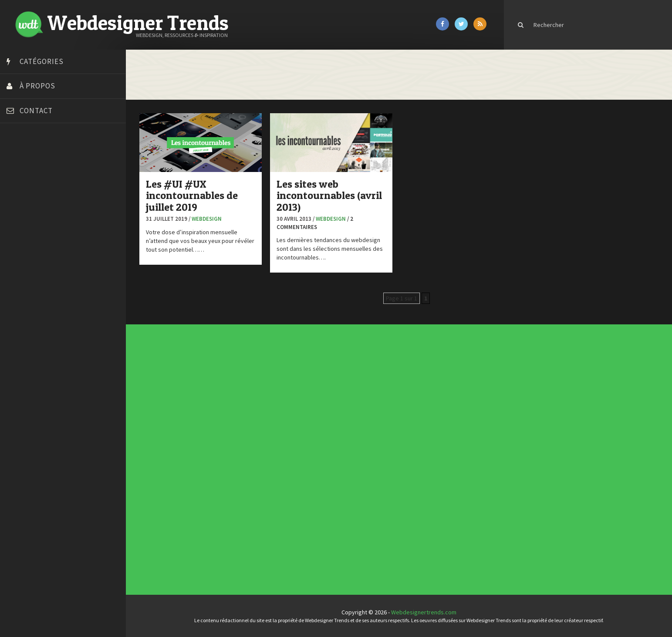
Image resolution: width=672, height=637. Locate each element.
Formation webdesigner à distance (54, 258)
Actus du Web (281, 445)
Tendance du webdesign (410, 395)
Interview (280, 457)
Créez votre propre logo (41, 215)
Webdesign (211, 218)
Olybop (18, 280)
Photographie (281, 460)
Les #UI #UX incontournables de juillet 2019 (197, 195)
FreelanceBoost (30, 269)
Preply (17, 291)
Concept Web (281, 446)
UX (279, 467)
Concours (280, 448)
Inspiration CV (408, 400)
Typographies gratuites (409, 397)
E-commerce (280, 453)
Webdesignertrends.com (426, 612)
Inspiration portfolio (409, 399)
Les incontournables (409, 394)
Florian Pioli (24, 247)
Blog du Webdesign (34, 171)
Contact (36, 111)
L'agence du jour (281, 458)
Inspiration (280, 455)
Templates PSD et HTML (409, 402)
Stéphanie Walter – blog (40, 302)
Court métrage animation (41, 193)
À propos (37, 86)
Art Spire (20, 160)
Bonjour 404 (24, 182)
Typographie (280, 465)
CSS (279, 450)
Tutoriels (280, 464)
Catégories (42, 61)
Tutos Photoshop (31, 324)
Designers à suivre (282, 452)
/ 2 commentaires (320, 222)
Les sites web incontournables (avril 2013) (334, 195)
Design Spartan (29, 226)
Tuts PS (18, 334)
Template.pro (26, 313)
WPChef (19, 345)
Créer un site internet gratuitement (54, 204)
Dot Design (23, 236)
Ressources (280, 462)
